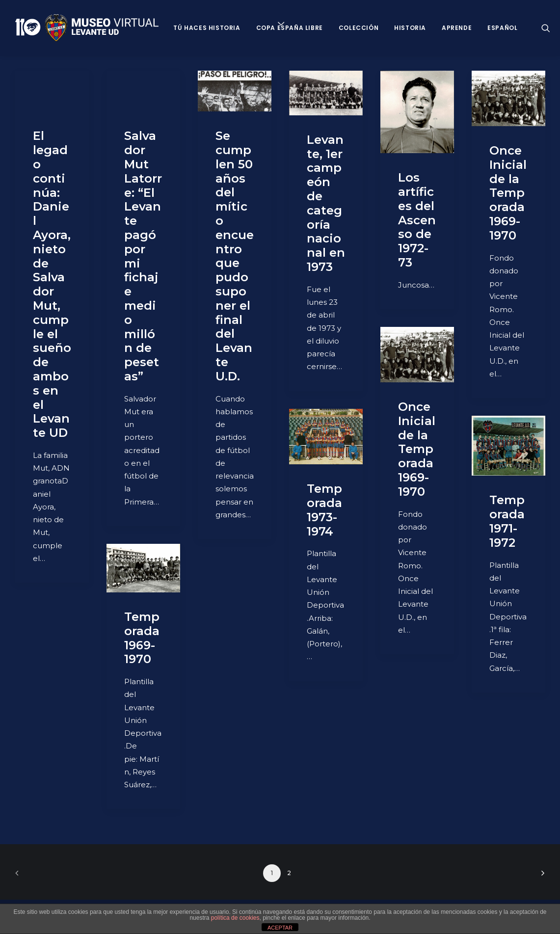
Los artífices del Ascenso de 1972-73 (417, 220)
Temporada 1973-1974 (324, 510)
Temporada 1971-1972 (507, 521)
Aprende (457, 28)
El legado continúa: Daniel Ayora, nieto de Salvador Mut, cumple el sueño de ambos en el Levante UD (52, 284)
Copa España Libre (290, 28)
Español (502, 28)
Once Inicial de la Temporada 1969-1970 (508, 193)
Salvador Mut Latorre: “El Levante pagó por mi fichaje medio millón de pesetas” (143, 256)
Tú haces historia (207, 28)
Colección (359, 28)
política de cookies (235, 918)
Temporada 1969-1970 (142, 638)
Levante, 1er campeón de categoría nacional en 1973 (326, 203)
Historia (410, 28)
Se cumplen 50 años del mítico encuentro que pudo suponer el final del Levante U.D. (235, 256)
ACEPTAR (280, 928)
